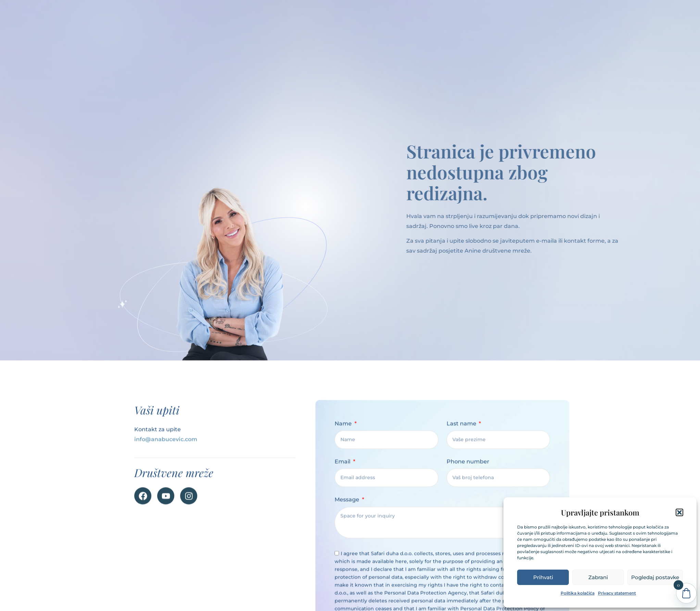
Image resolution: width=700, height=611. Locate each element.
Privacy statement (617, 593)
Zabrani (598, 577)
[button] (679, 512)
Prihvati (543, 577)
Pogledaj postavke (655, 577)
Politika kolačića (578, 593)
